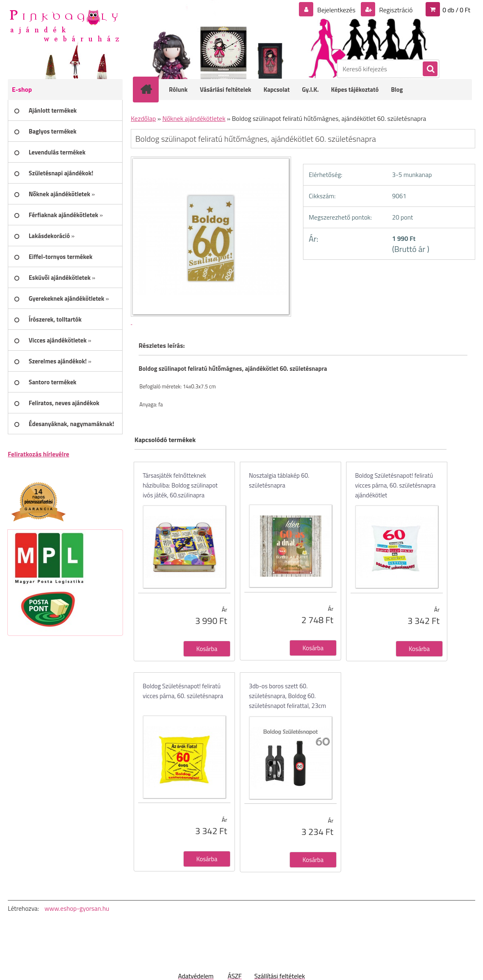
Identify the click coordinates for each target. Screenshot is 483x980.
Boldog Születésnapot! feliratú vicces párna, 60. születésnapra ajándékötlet (395, 485)
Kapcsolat (277, 90)
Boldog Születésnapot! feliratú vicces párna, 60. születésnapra (183, 691)
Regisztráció (395, 10)
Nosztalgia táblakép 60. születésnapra (279, 480)
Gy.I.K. (310, 90)
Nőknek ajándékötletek (194, 118)
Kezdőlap (143, 118)
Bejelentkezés (336, 10)
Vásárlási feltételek (226, 90)
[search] (430, 69)
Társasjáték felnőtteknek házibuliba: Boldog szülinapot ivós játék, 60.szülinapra (180, 485)
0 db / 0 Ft (456, 10)
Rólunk (178, 90)
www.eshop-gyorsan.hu (77, 908)
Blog (397, 90)
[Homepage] (151, 89)
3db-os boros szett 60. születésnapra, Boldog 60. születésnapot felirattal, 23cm (287, 696)
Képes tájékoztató (355, 90)
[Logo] (64, 25)
